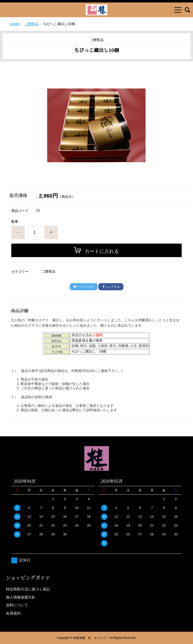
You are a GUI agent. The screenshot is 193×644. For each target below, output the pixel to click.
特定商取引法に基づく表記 (28, 589)
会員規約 (13, 613)
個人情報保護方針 (21, 597)
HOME (15, 24)
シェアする (111, 287)
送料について (17, 605)
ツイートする (84, 287)
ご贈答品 (32, 24)
